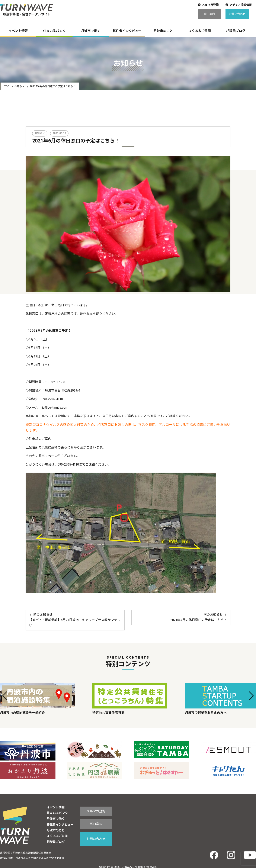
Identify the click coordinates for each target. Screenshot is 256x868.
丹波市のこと (163, 31)
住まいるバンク (54, 31)
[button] (5, 696)
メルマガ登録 (210, 5)
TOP (7, 86)
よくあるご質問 (200, 31)
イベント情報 (18, 31)
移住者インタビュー (127, 31)
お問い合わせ (237, 14)
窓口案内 (209, 14)
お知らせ (19, 86)
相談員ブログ (236, 31)
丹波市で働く (91, 31)
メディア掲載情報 (241, 5)
